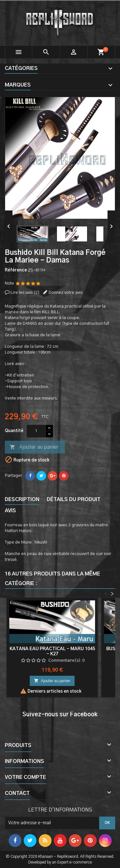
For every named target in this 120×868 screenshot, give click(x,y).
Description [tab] (22, 499)
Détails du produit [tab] (74, 499)
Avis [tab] (10, 511)
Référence (16, 270)
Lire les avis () (25, 293)
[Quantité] (36, 431)
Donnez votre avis (66, 293)
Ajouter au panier (34, 447)
